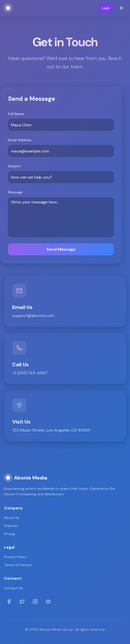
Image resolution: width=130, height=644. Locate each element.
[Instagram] (35, 602)
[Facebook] (9, 602)
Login (106, 8)
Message (15, 192)
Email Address (19, 140)
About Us (12, 518)
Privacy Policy (15, 557)
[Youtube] (48, 602)
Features (11, 526)
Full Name (16, 114)
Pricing (9, 534)
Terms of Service (18, 565)
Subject (14, 166)
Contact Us (13, 588)
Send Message (61, 249)
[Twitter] (22, 602)
